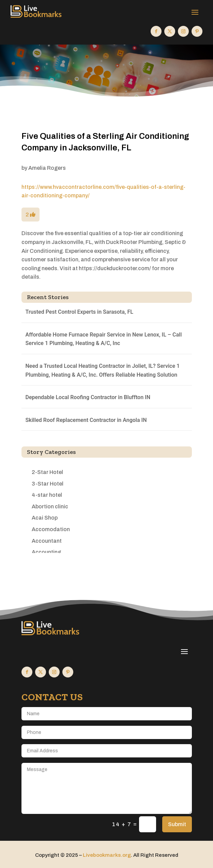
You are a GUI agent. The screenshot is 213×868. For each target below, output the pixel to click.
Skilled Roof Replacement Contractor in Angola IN (86, 420)
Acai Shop (45, 518)
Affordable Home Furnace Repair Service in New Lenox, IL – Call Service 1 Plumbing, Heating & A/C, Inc (104, 339)
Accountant (47, 541)
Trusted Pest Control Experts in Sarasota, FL (79, 312)
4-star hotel (47, 495)
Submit (177, 824)
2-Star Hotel (47, 472)
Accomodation (51, 529)
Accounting (46, 552)
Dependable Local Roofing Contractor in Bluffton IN (88, 397)
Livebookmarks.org (107, 855)
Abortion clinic (50, 506)
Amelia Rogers (47, 168)
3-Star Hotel (48, 484)
